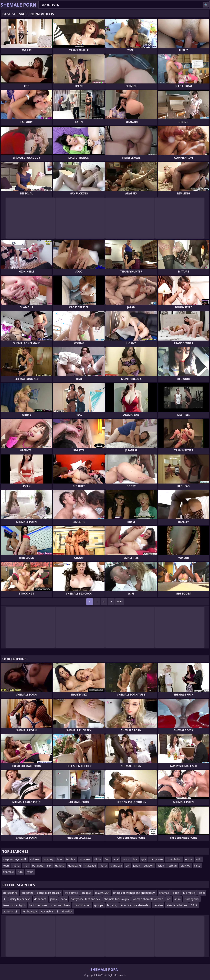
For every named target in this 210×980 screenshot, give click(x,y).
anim (178, 899)
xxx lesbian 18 (50, 911)
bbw (60, 859)
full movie (189, 893)
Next (120, 601)
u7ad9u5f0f (102, 893)
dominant (40, 899)
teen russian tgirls (14, 905)
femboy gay (30, 911)
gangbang (75, 866)
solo (199, 859)
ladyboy (48, 859)
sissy (197, 866)
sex (49, 866)
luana (16, 866)
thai (26, 866)
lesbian (172, 866)
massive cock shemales (135, 905)
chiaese (86, 893)
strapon (149, 866)
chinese (35, 859)
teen (6, 866)
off (169, 899)
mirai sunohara (60, 905)
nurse (189, 859)
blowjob (186, 866)
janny (54, 899)
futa (20, 872)
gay (144, 859)
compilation (174, 859)
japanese (85, 859)
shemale (9, 872)
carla (64, 899)
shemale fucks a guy (116, 899)
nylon (30, 872)
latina (103, 866)
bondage (38, 866)
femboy (71, 859)
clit (127, 866)
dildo (98, 859)
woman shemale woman (148, 899)
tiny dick (67, 911)
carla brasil (71, 893)
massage (90, 866)
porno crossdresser (49, 893)
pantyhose (156, 859)
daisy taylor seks (20, 899)
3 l (5, 899)
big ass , (112, 905)
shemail (164, 893)
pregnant (27, 893)
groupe (99, 905)
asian (161, 866)
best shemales (38, 905)
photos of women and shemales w (134, 893)
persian (158, 905)
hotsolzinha (10, 893)
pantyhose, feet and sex (85, 899)
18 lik (194, 905)
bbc (135, 859)
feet (107, 859)
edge (176, 893)
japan (137, 866)
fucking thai (192, 899)
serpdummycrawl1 (15, 859)
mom (126, 859)
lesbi (202, 893)
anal (116, 859)
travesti (60, 866)
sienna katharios (177, 905)
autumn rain (11, 911)
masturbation (82, 905)
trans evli (116, 866)
